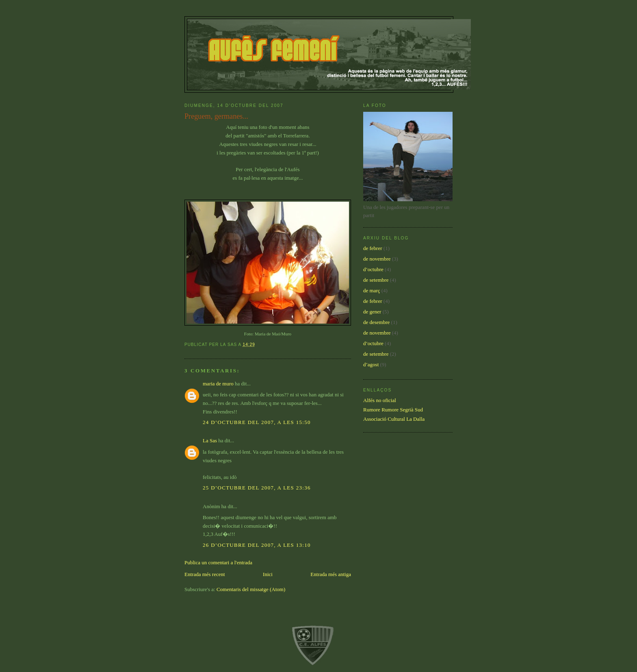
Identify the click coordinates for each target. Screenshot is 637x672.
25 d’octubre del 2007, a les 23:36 (257, 488)
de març (372, 290)
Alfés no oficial (380, 400)
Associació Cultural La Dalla (394, 419)
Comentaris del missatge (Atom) (251, 589)
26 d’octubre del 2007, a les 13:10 (257, 545)
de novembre (377, 259)
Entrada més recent (205, 574)
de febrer (373, 248)
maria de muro (218, 384)
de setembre (376, 280)
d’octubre (373, 269)
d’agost (371, 364)
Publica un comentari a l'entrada (218, 562)
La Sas (210, 440)
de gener (372, 312)
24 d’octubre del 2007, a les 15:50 (257, 422)
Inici (268, 574)
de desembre (376, 322)
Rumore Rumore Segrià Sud (393, 410)
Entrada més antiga (331, 574)
